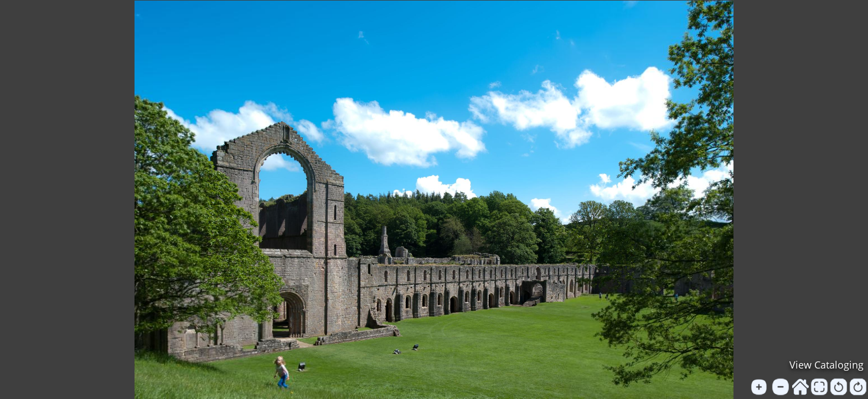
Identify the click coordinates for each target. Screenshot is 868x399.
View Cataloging (826, 365)
